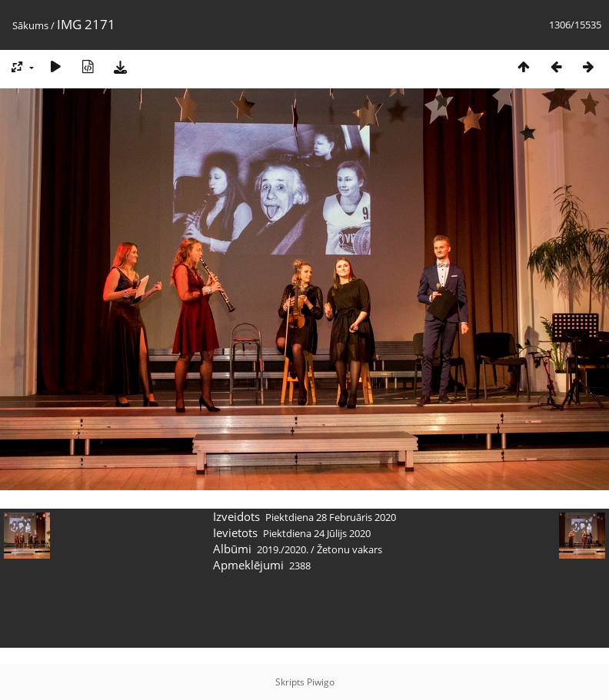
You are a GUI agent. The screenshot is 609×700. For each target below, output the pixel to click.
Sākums (30, 25)
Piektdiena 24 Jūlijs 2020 (317, 533)
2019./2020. (283, 549)
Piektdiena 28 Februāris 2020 (331, 517)
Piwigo (321, 682)
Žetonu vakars (349, 549)
